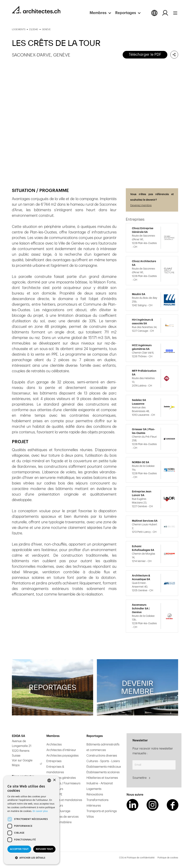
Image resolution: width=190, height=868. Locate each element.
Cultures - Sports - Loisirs (103, 761)
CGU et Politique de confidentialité (137, 858)
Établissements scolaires (103, 772)
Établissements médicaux (104, 767)
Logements (94, 789)
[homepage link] (36, 10)
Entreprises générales (61, 778)
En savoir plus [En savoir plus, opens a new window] (40, 811)
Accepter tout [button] (19, 849)
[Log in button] (165, 13)
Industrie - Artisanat (100, 783)
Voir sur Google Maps (22, 763)
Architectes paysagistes (62, 756)
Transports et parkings (102, 811)
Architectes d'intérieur (61, 750)
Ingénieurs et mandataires (64, 800)
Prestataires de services (62, 817)
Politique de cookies (168, 858)
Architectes (54, 745)
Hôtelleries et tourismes (102, 778)
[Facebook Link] (173, 805)
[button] (102, 13)
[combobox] (49, 780)
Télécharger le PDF (145, 55)
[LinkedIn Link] (132, 805)
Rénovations (95, 795)
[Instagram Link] (153, 805)
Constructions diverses (102, 756)
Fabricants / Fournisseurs (63, 783)
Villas (90, 817)
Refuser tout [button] (44, 849)
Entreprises (54, 761)
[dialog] (32, 820)
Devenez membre (141, 205)
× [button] (54, 780)
